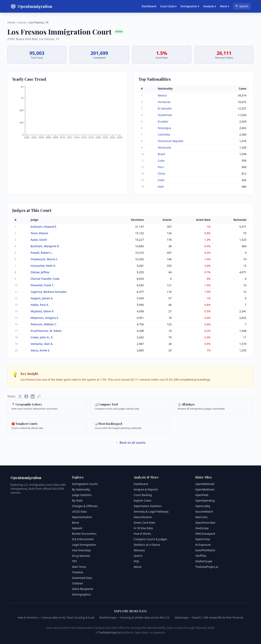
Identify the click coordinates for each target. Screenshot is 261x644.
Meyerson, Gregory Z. (45, 318)
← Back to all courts (130, 443)
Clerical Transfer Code (45, 279)
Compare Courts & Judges (150, 539)
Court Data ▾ (168, 6)
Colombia (164, 134)
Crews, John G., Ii (42, 337)
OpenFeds (202, 495)
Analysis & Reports (146, 489)
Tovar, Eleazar (39, 233)
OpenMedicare (205, 489)
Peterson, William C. (44, 324)
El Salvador (165, 108)
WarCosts (201, 517)
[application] (67, 113)
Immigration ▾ (190, 6)
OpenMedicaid (205, 484)
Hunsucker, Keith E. (43, 266)
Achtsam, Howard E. (44, 227)
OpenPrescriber (205, 523)
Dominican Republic (171, 141)
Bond (76, 523)
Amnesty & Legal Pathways (151, 512)
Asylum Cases (143, 500)
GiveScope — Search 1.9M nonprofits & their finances (209, 617)
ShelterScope (204, 561)
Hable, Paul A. (40, 305)
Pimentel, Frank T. (42, 285)
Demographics (82, 594)
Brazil (161, 154)
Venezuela (164, 147)
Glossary (139, 550)
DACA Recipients (83, 589)
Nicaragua (164, 128)
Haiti (161, 187)
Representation (82, 517)
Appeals (77, 528)
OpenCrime (203, 539)
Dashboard (149, 6)
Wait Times (79, 567)
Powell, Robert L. (42, 253)
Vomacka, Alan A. (42, 344)
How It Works (142, 534)
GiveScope (202, 528)
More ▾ (224, 6)
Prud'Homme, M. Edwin (46, 331)
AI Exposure (203, 545)
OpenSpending (205, 500)
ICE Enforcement (83, 539)
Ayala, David (39, 240)
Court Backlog (143, 495)
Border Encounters (84, 534)
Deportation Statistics (148, 506)
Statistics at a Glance (147, 545)
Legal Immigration (84, 545)
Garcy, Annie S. (40, 350)
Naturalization (143, 517)
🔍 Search (242, 6)
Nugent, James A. (42, 298)
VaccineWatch (204, 512)
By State (77, 500)
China (161, 174)
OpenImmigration (31, 6)
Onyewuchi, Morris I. (44, 259)
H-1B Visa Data (143, 528)
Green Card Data (144, 523)
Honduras (164, 102)
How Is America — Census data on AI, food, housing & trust (56, 617)
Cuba (161, 161)
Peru (161, 167)
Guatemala (165, 115)
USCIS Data (79, 512)
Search (138, 556)
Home (11, 22)
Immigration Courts (85, 484)
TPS (74, 561)
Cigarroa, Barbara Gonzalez (49, 292)
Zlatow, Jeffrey (40, 272)
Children (77, 583)
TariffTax (201, 556)
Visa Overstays (81, 550)
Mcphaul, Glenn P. (42, 311)
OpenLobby (203, 506)
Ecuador (163, 121)
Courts (22, 22)
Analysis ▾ (210, 6)
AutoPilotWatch (205, 550)
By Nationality (81, 489)
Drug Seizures (81, 556)
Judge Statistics (82, 495)
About (138, 567)
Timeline (78, 572)
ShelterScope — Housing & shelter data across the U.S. (134, 617)
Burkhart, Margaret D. (45, 246)
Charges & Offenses (85, 506)
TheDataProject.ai (207, 567)
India (161, 180)
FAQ (136, 561)
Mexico (162, 95)
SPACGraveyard (205, 534)
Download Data (82, 578)
